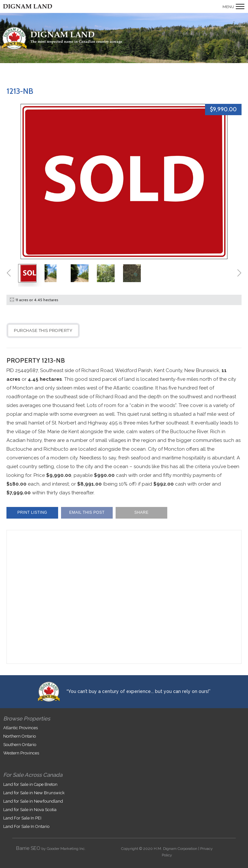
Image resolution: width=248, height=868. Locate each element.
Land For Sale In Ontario (26, 826)
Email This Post (87, 512)
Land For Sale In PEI (22, 818)
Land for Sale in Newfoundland (33, 801)
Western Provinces (21, 753)
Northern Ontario (20, 736)
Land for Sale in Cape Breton (30, 784)
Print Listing (32, 512)
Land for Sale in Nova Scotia (30, 810)
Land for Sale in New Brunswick (34, 793)
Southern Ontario (20, 745)
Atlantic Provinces (21, 728)
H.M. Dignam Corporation (176, 849)
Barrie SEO (28, 848)
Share (141, 512)
